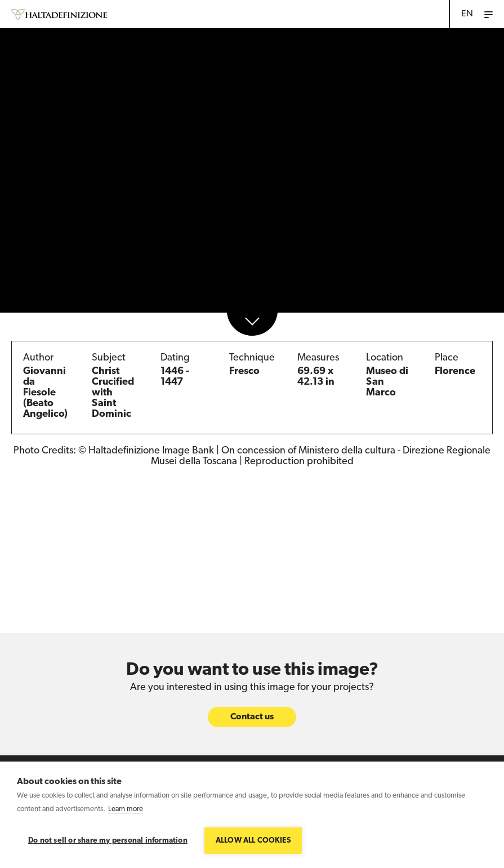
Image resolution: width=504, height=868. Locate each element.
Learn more (126, 809)
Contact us (252, 717)
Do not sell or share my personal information (108, 841)
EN (467, 14)
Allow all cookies (253, 841)
